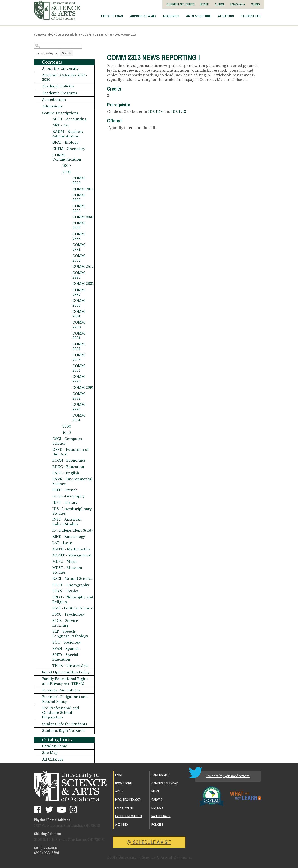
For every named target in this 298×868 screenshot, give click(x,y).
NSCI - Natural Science (72, 579)
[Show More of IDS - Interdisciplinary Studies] (48, 509)
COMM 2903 (79, 357)
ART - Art (61, 125)
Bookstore (123, 783)
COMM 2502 (79, 258)
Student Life (251, 16)
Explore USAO (112, 16)
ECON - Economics (69, 460)
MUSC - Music (65, 561)
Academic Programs (60, 93)
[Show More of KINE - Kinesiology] (48, 537)
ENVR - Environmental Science (72, 481)
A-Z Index (122, 824)
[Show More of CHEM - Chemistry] (48, 149)
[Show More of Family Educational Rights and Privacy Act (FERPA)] (38, 679)
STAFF (205, 4)
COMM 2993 (79, 407)
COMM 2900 (79, 325)
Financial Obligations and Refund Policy (65, 699)
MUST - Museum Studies (67, 570)
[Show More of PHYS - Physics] (48, 591)
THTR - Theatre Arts (70, 666)
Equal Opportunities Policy (66, 672)
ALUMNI (220, 4)
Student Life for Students (65, 724)
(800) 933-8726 (46, 853)
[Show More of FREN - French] (48, 490)
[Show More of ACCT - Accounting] (48, 119)
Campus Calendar (165, 783)
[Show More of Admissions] (38, 106)
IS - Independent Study (73, 530)
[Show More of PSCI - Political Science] (48, 608)
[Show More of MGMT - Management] (48, 555)
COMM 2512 (83, 267)
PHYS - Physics (65, 591)
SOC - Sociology (67, 642)
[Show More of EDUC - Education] (48, 467)
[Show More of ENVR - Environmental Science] (48, 479)
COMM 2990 (79, 379)
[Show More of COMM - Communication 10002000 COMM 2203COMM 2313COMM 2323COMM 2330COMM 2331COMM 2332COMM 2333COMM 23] (48, 155)
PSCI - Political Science (73, 608)
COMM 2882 (79, 292)
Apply (119, 791)
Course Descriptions (68, 35)
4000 (67, 433)
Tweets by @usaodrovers (228, 776)
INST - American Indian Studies (67, 522)
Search (66, 53)
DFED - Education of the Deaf (71, 452)
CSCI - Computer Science (67, 441)
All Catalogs (53, 759)
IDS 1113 (155, 112)
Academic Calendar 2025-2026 (65, 77)
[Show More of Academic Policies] (38, 86)
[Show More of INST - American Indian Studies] (48, 520)
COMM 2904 (79, 368)
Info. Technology (128, 800)
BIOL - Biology (65, 142)
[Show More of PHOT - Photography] (48, 585)
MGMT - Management (72, 555)
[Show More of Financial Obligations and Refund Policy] (38, 697)
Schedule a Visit (149, 842)
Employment (124, 808)
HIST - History (65, 502)
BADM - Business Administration (68, 134)
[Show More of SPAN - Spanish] (48, 649)
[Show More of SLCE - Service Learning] (48, 621)
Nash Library (161, 816)
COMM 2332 (79, 226)
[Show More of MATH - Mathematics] (48, 549)
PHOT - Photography (71, 585)
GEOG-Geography (68, 496)
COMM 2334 (79, 247)
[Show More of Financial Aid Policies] (38, 690)
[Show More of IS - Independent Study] (48, 530)
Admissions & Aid (143, 16)
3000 (67, 426)
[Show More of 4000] (58, 433)
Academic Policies (58, 86)
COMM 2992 (79, 396)
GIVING (255, 4)
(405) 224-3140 (46, 848)
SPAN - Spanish (66, 649)
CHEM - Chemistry (69, 149)
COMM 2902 (79, 346)
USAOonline (238, 4)
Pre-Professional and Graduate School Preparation (61, 713)
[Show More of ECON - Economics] (48, 461)
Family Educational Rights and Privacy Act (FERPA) (65, 681)
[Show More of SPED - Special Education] (48, 655)
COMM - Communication (98, 35)
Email (119, 775)
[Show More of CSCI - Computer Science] (48, 439)
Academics (171, 16)
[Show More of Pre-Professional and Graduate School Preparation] (38, 708)
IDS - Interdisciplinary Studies (72, 511)
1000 (67, 166)
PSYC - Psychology (69, 614)
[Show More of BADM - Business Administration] (48, 132)
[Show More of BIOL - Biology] (48, 143)
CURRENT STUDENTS (181, 4)
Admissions (52, 106)
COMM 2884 (79, 314)
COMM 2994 (79, 418)
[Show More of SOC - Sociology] (48, 642)
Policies (157, 824)
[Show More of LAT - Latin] (48, 543)
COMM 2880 (79, 275)
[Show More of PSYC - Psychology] (48, 615)
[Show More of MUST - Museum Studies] (48, 568)
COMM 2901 (79, 336)
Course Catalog (44, 35)
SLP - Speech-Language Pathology (70, 634)
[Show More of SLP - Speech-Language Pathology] (48, 632)
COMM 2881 (83, 284)
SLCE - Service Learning (65, 623)
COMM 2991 (83, 388)
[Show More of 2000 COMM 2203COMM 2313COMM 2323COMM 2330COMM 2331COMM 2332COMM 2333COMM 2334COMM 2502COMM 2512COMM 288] (58, 172)
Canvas (157, 800)
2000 (117, 35)
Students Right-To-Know (64, 731)
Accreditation (54, 100)
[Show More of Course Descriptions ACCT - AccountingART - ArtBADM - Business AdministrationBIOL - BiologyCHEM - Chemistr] (38, 113)
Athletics (226, 16)
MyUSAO (157, 808)
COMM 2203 (79, 181)
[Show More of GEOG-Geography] (48, 496)
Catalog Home (55, 746)
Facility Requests (128, 816)
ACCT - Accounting (69, 119)
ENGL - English (66, 473)
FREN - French (65, 490)
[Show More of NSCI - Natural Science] (48, 579)
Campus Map (160, 775)
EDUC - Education (68, 467)
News (155, 791)
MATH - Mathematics (71, 549)
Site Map (50, 753)
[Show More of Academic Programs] (38, 93)
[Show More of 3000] (58, 426)
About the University (60, 68)
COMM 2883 (79, 303)
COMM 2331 (83, 217)
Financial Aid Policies (61, 690)
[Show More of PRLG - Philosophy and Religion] (48, 597)
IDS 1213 (179, 112)
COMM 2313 (83, 189)
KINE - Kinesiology (69, 537)
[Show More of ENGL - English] (48, 473)
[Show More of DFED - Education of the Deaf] (48, 450)
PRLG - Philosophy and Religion (73, 600)
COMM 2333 (79, 236)
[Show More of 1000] (58, 166)
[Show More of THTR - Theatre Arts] (48, 666)
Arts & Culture (199, 16)
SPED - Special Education (65, 657)
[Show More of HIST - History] (48, 503)
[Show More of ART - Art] (48, 125)
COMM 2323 (79, 198)
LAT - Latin (62, 543)
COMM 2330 (79, 208)
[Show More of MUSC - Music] (48, 562)
